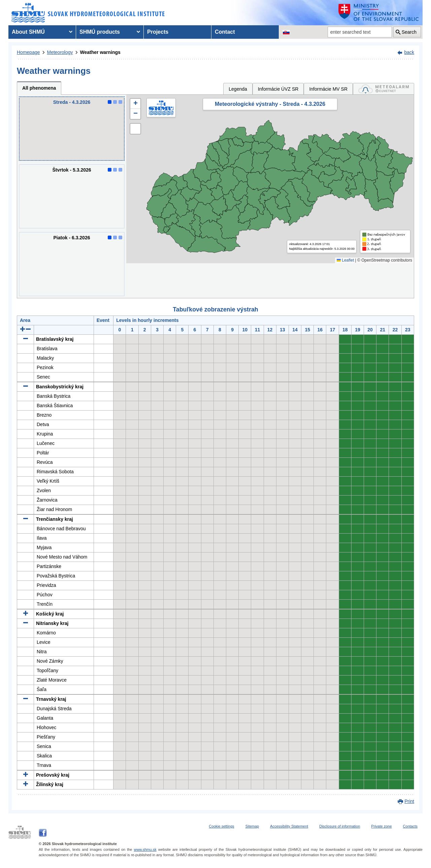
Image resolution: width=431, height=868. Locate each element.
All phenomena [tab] (39, 88)
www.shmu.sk (145, 849)
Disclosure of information (340, 826)
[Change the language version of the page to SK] (286, 32)
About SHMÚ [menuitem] (28, 32)
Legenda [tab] (238, 89)
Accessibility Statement (289, 826)
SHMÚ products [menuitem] (100, 32)
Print (409, 801)
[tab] (384, 89)
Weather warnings (100, 52)
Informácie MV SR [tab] (328, 89)
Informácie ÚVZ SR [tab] (278, 89)
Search (409, 32)
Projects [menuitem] (158, 32)
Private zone (381, 826)
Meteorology (60, 52)
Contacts (410, 826)
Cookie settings (221, 826)
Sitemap (252, 826)
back (409, 52)
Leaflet (345, 260)
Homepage (28, 52)
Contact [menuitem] (225, 32)
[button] (135, 104)
